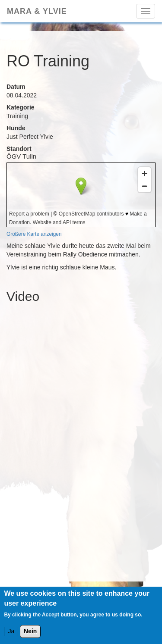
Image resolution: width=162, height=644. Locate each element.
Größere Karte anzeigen (34, 234)
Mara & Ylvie (37, 11)
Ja (11, 631)
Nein (30, 631)
